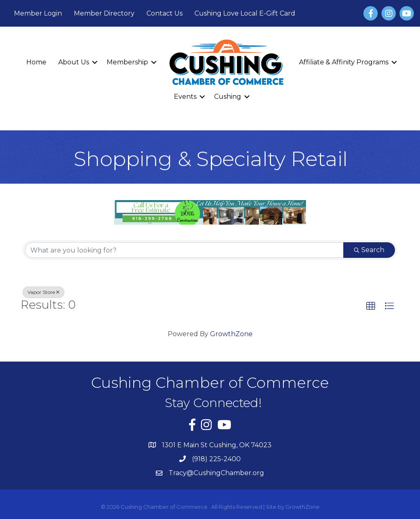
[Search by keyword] (184, 250)
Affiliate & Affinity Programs (344, 62)
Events (185, 97)
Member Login (38, 13)
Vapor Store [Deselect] (43, 292)
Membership (127, 62)
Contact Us (164, 13)
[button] (371, 306)
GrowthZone (231, 334)
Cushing (228, 97)
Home (36, 62)
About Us (74, 62)
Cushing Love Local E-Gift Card (245, 13)
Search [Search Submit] (369, 250)
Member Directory (104, 13)
